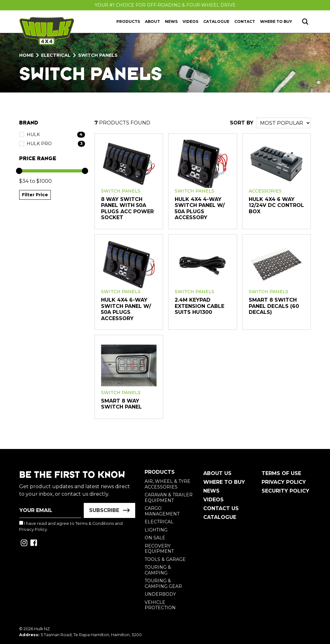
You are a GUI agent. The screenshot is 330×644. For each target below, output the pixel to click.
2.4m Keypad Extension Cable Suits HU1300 (200, 306)
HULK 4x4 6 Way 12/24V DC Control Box (276, 205)
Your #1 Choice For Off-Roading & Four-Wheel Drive (165, 5)
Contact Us (221, 508)
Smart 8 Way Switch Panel (121, 404)
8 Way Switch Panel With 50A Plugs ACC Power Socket (127, 209)
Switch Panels (121, 191)
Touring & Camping (158, 570)
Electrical (159, 522)
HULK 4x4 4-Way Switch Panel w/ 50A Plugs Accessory (200, 209)
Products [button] (128, 21)
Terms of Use (281, 473)
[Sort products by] (283, 123)
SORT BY (242, 123)
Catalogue (216, 21)
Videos (190, 21)
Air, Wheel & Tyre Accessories (168, 484)
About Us (217, 473)
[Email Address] (50, 510)
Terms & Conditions (95, 523)
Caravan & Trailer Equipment (169, 498)
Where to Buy (276, 21)
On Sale (155, 538)
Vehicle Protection (160, 605)
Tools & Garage (165, 559)
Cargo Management (162, 511)
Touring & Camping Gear (163, 583)
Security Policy (285, 491)
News (171, 21)
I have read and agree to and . (71, 526)
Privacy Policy (33, 529)
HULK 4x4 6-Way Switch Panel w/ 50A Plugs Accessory (126, 309)
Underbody (160, 594)
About (152, 21)
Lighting (156, 530)
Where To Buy (224, 482)
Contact (245, 21)
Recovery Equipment (159, 549)
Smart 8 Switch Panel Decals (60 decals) (274, 306)
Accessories (265, 191)
